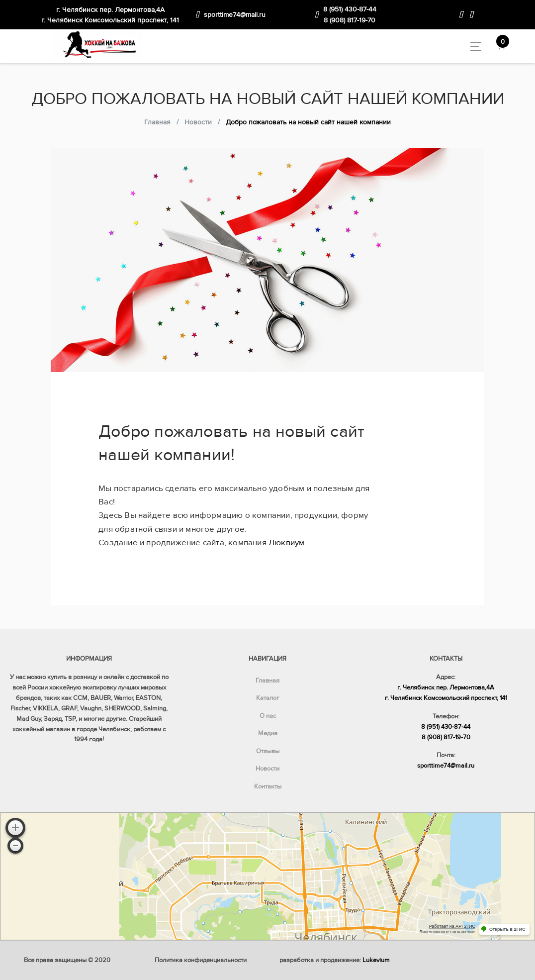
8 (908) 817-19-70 (350, 20)
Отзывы (268, 751)
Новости (267, 769)
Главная (267, 681)
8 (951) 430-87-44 (350, 9)
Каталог (268, 698)
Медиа (268, 733)
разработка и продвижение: (335, 960)
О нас (268, 716)
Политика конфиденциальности (201, 960)
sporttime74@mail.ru (235, 15)
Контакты (268, 786)
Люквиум (286, 542)
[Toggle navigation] (473, 47)
